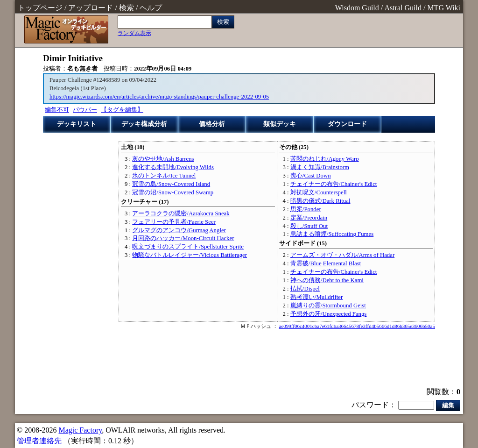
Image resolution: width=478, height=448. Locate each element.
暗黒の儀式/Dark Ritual (320, 201)
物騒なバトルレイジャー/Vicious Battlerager (190, 255)
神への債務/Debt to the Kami (327, 280)
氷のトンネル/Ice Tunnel (164, 176)
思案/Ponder (306, 209)
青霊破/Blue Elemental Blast (326, 263)
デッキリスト (77, 124)
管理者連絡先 (39, 441)
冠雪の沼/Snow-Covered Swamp (173, 192)
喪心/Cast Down (311, 176)
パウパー (85, 110)
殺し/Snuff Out (309, 226)
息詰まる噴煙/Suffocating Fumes (332, 234)
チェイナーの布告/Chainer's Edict (334, 184)
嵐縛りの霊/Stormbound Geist (328, 306)
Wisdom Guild (357, 8)
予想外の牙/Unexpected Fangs (328, 314)
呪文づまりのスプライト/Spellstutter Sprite (188, 247)
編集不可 (57, 110)
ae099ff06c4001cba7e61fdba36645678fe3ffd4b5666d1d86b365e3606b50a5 (357, 326)
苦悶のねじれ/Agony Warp (325, 159)
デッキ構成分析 (144, 124)
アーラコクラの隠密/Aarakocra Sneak (181, 213)
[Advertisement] (239, 359)
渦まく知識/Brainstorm (320, 167)
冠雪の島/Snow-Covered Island (171, 184)
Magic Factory (80, 430)
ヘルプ (151, 8)
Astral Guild (403, 8)
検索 (127, 8)
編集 (448, 405)
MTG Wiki (444, 8)
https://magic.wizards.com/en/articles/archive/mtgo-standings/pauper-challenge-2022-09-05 (159, 97)
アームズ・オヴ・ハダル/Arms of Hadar (342, 255)
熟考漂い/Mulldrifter (316, 297)
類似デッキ (280, 124)
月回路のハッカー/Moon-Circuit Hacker (183, 238)
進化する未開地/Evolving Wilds (173, 167)
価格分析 (212, 124)
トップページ (40, 8)
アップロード (91, 8)
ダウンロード (347, 124)
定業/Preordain (309, 218)
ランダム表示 (134, 33)
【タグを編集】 (122, 110)
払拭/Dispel (305, 289)
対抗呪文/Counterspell (319, 192)
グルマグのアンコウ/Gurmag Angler (179, 230)
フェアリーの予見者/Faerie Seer (174, 222)
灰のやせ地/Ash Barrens (163, 159)
